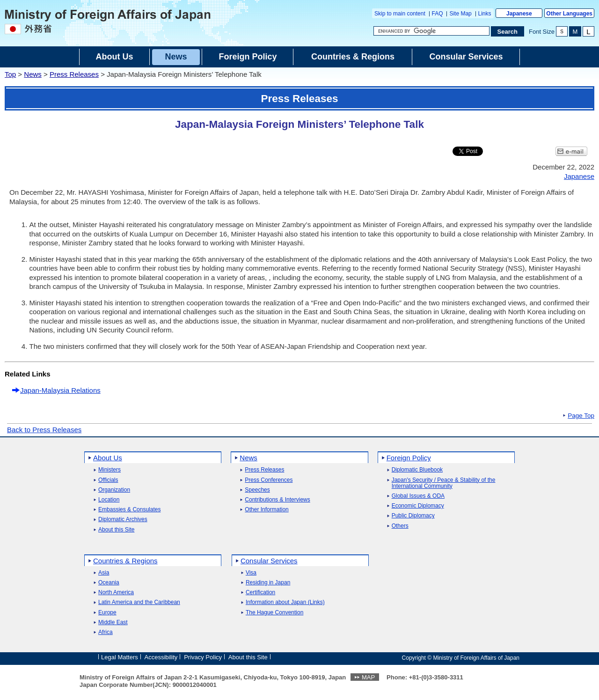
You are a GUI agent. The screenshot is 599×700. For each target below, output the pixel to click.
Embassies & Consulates (129, 510)
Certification (260, 593)
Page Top (581, 416)
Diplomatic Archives (123, 519)
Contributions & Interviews (277, 500)
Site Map (460, 14)
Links (485, 14)
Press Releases (74, 74)
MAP (368, 677)
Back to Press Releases (44, 430)
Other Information (267, 510)
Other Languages (569, 14)
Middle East (113, 623)
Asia (104, 573)
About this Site (116, 530)
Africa (106, 632)
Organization (114, 490)
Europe (107, 613)
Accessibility (161, 657)
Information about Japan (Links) (285, 602)
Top (10, 74)
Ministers (110, 470)
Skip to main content (400, 14)
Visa (251, 573)
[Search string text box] (431, 31)
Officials (108, 480)
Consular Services (269, 561)
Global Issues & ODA (418, 496)
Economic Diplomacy (418, 506)
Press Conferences (269, 480)
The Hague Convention (274, 613)
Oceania (109, 583)
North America (116, 593)
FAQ (438, 14)
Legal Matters (120, 657)
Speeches (257, 490)
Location (109, 500)
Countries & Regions (125, 561)
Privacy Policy (203, 657)
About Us (108, 458)
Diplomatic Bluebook (417, 470)
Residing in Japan (268, 583)
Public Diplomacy (413, 516)
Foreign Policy (409, 458)
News (33, 74)
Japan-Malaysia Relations (60, 390)
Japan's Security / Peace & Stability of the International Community (444, 483)
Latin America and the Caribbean (139, 602)
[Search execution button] (508, 31)
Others (400, 526)
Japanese (519, 14)
